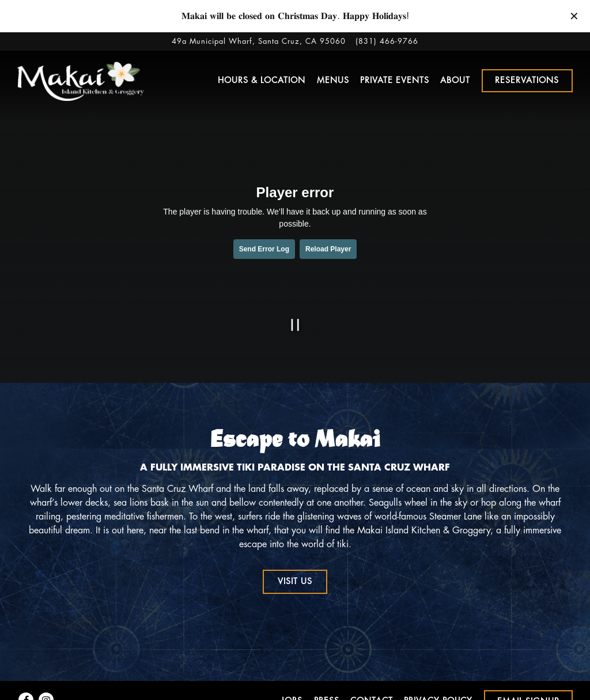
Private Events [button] (395, 80)
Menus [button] (333, 80)
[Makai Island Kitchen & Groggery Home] (81, 80)
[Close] (574, 15)
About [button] (455, 80)
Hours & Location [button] (262, 80)
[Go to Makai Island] (259, 41)
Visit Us (295, 582)
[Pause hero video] (295, 325)
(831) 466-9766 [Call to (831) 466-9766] (387, 41)
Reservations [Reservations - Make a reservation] (527, 80)
